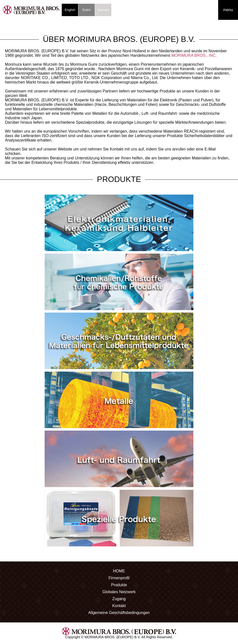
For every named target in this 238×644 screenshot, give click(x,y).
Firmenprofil (119, 578)
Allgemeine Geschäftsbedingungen (119, 613)
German (103, 10)
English (70, 10)
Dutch (87, 10)
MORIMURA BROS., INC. (194, 55)
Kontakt (119, 606)
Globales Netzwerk (119, 592)
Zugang (119, 599)
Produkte (119, 585)
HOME (119, 571)
